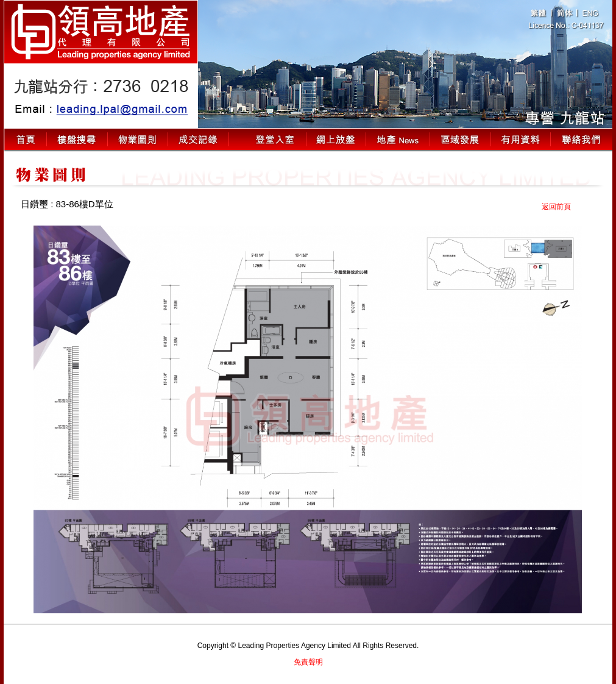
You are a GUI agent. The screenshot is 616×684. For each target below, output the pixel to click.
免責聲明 (308, 662)
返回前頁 (556, 207)
